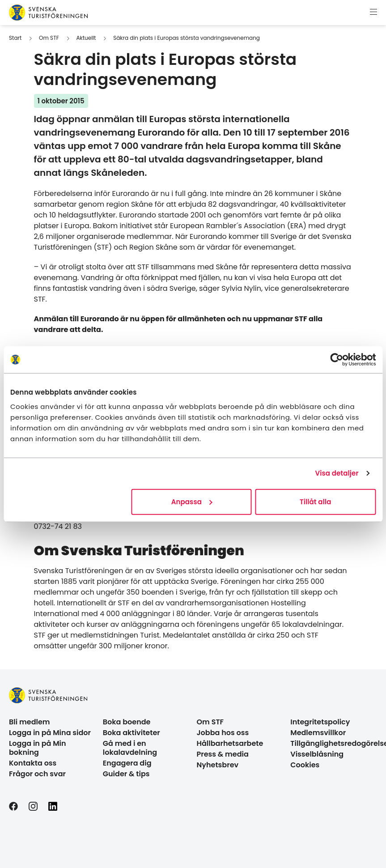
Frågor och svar (37, 774)
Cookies (305, 765)
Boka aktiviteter (131, 733)
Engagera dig (127, 763)
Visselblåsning (317, 754)
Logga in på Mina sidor (50, 733)
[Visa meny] (373, 13)
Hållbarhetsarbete (230, 743)
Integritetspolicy (320, 722)
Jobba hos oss (223, 733)
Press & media (223, 754)
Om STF (49, 38)
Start (15, 38)
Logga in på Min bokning (38, 748)
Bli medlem (30, 722)
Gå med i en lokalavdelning (130, 748)
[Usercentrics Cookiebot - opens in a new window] (337, 360)
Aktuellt (86, 38)
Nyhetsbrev (218, 765)
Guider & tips (126, 774)
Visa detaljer (337, 473)
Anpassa (192, 501)
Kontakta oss (33, 763)
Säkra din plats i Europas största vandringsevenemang (187, 38)
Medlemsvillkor (318, 733)
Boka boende (127, 722)
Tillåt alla (316, 501)
